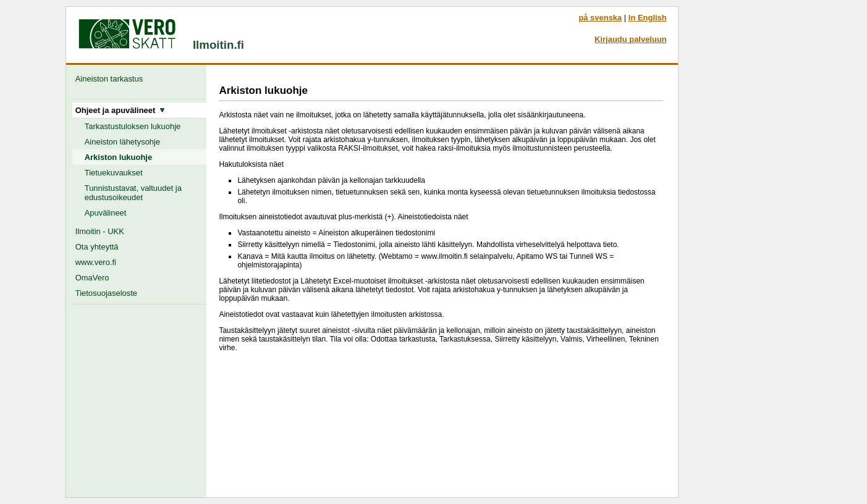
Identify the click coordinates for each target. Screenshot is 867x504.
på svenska (600, 18)
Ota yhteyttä (97, 247)
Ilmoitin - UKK (100, 231)
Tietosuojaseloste (106, 293)
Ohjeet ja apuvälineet (121, 110)
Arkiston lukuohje (118, 157)
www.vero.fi (96, 262)
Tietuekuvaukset (114, 173)
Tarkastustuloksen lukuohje (133, 126)
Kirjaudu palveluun (631, 39)
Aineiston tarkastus (112, 79)
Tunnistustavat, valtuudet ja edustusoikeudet (133, 193)
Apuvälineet (106, 213)
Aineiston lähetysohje (122, 142)
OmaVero (92, 278)
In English (648, 18)
